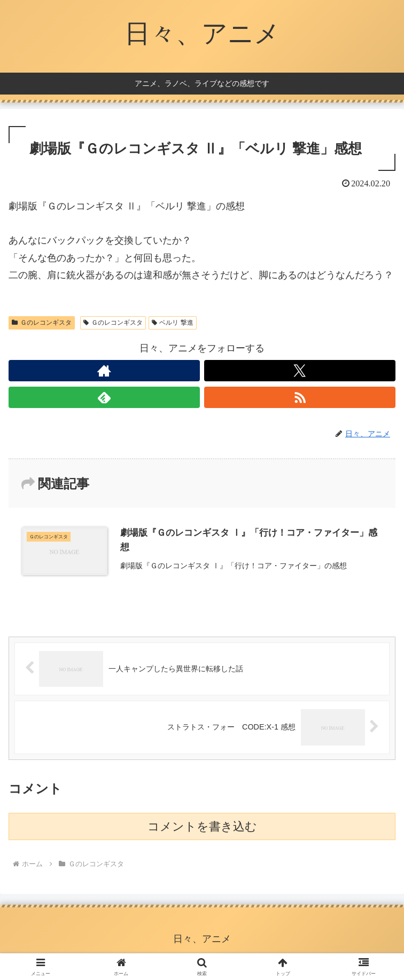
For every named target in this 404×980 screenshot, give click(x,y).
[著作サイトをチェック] (104, 371)
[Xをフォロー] (300, 371)
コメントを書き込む (202, 826)
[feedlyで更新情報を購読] (104, 397)
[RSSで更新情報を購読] (300, 397)
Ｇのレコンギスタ (42, 323)
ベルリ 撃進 (173, 323)
